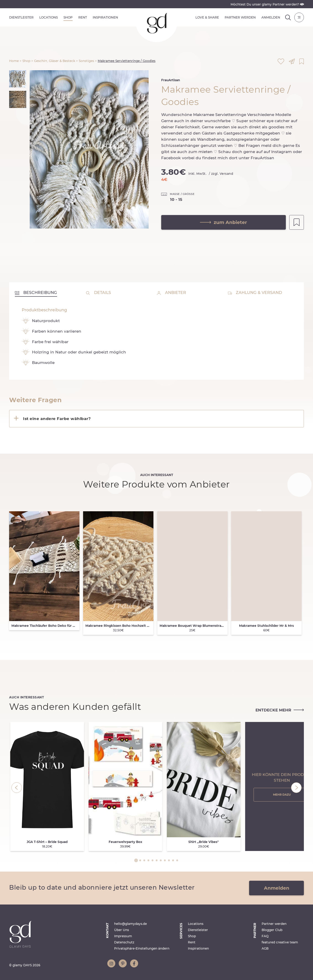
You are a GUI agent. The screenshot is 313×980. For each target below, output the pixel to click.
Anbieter (171, 292)
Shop (68, 17)
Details (98, 292)
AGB (265, 948)
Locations (49, 17)
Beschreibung (36, 292)
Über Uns (122, 930)
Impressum (123, 936)
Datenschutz (124, 942)
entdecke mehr (280, 710)
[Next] (296, 788)
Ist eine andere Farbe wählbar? (57, 419)
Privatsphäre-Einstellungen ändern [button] (142, 948)
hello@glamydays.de (130, 924)
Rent (83, 17)
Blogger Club (272, 930)
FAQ (265, 936)
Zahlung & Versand (255, 292)
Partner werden (240, 17)
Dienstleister (21, 17)
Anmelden (271, 17)
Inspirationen (105, 17)
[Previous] (17, 788)
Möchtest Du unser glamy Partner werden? (267, 4)
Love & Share (207, 17)
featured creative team (280, 942)
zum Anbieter (224, 222)
